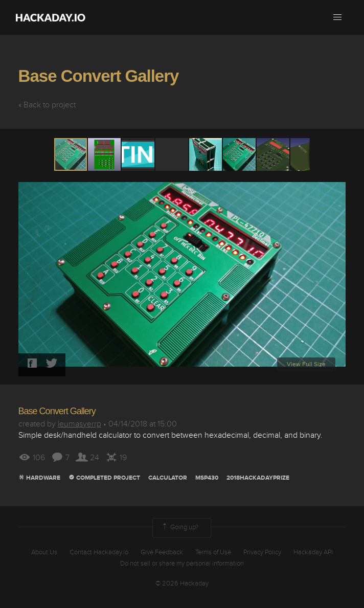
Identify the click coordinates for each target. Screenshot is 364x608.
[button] (337, 17)
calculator (168, 478)
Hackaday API (313, 552)
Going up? (179, 528)
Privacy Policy (262, 552)
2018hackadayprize (258, 478)
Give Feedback (162, 552)
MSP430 (207, 478)
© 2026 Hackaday (182, 583)
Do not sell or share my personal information (182, 564)
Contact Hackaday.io (99, 552)
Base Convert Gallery (99, 76)
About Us (44, 552)
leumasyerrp (79, 424)
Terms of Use (213, 552)
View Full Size (306, 364)
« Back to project (47, 105)
